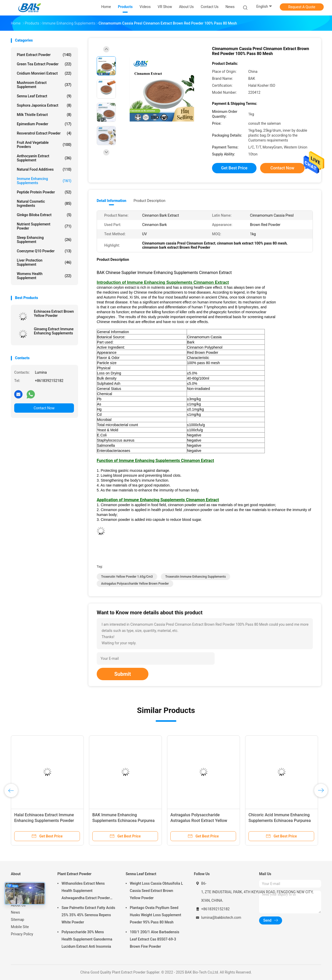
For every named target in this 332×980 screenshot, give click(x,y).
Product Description (149, 201)
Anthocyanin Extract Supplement (44, 158)
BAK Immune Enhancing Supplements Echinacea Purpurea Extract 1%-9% (123, 821)
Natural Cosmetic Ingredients (44, 203)
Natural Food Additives (44, 169)
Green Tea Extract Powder (44, 64)
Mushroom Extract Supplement (44, 85)
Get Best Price (234, 168)
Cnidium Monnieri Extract (44, 73)
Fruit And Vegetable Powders (44, 145)
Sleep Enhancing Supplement (44, 240)
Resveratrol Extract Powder (44, 133)
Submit (123, 674)
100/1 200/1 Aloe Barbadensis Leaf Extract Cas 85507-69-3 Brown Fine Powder (154, 939)
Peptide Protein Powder (44, 192)
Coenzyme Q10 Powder (44, 251)
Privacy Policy (22, 934)
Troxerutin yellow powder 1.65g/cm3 (127, 577)
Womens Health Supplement (44, 276)
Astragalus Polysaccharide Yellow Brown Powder (135, 584)
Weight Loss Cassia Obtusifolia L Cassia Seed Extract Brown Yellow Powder (156, 891)
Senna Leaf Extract (44, 96)
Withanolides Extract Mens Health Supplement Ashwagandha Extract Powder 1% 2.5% (86, 891)
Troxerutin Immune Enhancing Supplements (195, 577)
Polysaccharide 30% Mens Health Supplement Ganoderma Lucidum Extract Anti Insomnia (87, 939)
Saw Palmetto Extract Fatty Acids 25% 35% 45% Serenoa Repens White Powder (88, 915)
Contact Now (44, 408)
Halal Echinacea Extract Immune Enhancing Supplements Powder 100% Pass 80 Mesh (44, 821)
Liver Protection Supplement (44, 262)
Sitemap (17, 920)
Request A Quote (302, 7)
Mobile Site (20, 927)
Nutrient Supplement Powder (44, 226)
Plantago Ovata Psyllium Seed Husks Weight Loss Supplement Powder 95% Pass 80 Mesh (156, 915)
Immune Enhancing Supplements (44, 181)
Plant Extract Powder (44, 55)
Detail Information (111, 201)
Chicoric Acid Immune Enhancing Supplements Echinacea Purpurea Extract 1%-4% (280, 821)
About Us (18, 905)
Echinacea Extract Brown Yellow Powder (54, 313)
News (15, 912)
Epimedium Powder (44, 124)
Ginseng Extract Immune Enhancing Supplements (54, 331)
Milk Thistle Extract (44, 115)
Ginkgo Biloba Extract (44, 215)
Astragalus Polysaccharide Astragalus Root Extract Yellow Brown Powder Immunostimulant (201, 821)
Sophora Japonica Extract (44, 105)
